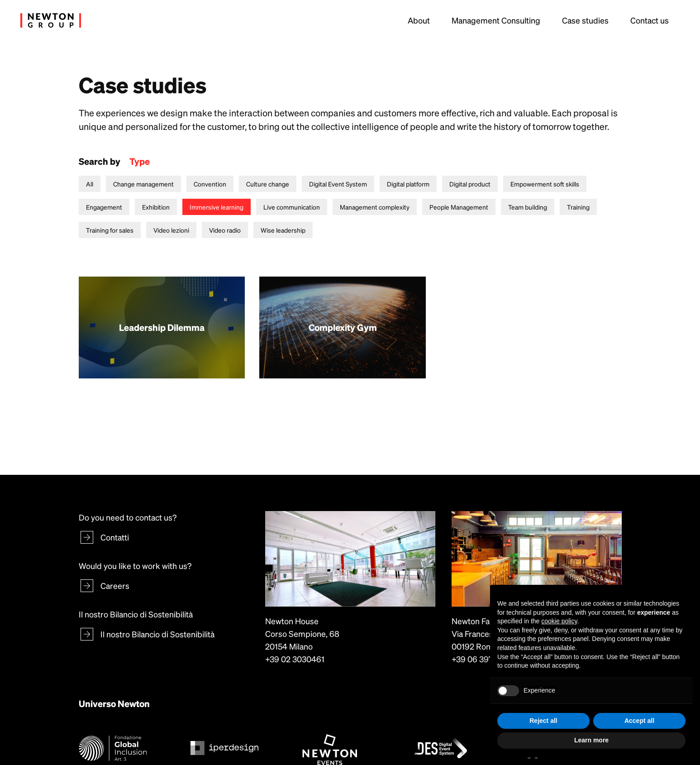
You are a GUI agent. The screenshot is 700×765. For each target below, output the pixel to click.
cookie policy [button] (559, 621)
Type (140, 161)
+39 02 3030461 (295, 659)
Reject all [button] (543, 721)
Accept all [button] (639, 721)
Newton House (292, 621)
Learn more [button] (591, 740)
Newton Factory (480, 621)
